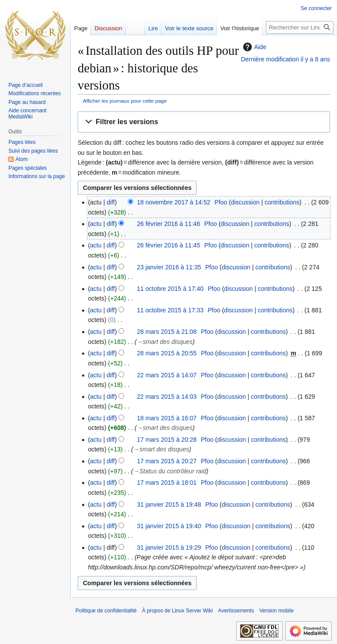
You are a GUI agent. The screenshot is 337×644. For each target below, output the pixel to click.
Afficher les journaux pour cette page (125, 101)
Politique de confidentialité (106, 611)
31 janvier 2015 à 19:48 (169, 504)
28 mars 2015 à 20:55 (167, 353)
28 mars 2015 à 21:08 (167, 332)
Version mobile (277, 611)
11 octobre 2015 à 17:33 (170, 310)
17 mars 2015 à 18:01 (167, 483)
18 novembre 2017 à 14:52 (174, 202)
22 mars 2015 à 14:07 (167, 375)
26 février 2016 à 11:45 (168, 245)
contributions (282, 202)
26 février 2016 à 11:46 (168, 224)
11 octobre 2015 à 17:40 (170, 289)
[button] (204, 122)
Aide (254, 47)
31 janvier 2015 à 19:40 (169, 526)
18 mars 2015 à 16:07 (167, 418)
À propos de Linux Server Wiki (177, 611)
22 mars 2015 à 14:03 (167, 397)
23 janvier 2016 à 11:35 (169, 267)
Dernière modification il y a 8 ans (285, 59)
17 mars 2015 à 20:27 (167, 461)
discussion (245, 202)
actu (96, 224)
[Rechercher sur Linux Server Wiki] (300, 27)
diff (111, 202)
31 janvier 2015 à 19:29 (169, 547)
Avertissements (236, 611)
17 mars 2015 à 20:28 (167, 440)
